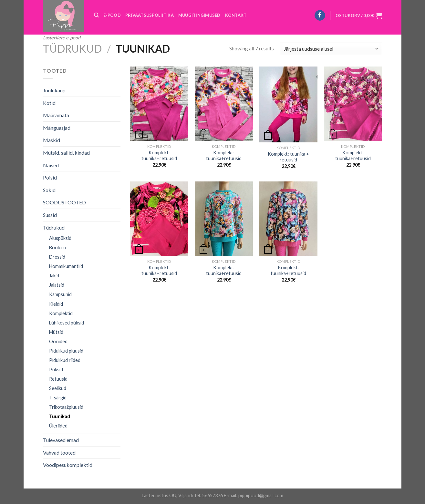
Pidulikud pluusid (66, 351)
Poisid (50, 177)
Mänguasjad (57, 128)
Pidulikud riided (65, 360)
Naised (51, 165)
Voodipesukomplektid (68, 465)
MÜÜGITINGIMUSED (199, 15)
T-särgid (58, 398)
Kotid (49, 103)
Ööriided (58, 341)
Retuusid (58, 379)
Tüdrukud (72, 49)
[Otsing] (96, 15)
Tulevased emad (61, 440)
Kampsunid (60, 294)
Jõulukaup (54, 90)
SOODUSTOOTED (64, 202)
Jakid (54, 276)
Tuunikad (60, 416)
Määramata (56, 115)
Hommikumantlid (66, 266)
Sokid (49, 190)
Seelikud (58, 388)
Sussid (50, 215)
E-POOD (112, 15)
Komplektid (61, 313)
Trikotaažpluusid (66, 407)
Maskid (52, 140)
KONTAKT (236, 15)
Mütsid (56, 332)
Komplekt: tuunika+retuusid (159, 156)
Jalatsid (57, 285)
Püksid (56, 370)
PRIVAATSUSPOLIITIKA (150, 15)
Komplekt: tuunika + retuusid (288, 157)
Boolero (58, 247)
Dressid (57, 257)
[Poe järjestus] (331, 49)
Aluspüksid (60, 238)
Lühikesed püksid (67, 323)
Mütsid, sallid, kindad (66, 153)
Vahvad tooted (59, 453)
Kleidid (56, 304)
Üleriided (58, 426)
